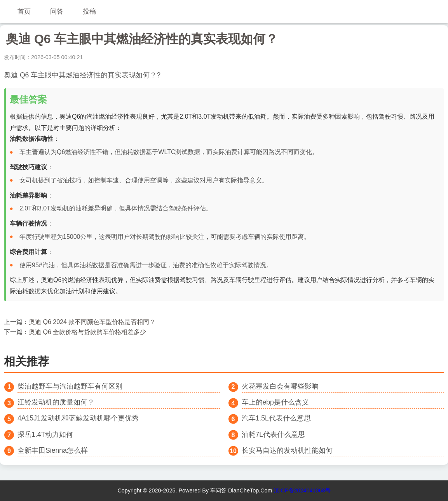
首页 (24, 11)
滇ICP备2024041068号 (302, 490)
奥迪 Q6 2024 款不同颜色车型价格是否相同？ (92, 322)
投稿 (89, 11)
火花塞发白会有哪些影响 (280, 386)
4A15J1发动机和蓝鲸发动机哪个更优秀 (78, 418)
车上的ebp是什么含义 (275, 402)
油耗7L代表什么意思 (274, 434)
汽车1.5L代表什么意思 (276, 418)
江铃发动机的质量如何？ (56, 402)
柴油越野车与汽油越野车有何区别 (70, 386)
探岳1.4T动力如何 (45, 434)
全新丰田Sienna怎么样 (53, 450)
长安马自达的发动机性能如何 (287, 450)
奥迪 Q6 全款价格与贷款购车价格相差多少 (87, 332)
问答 (57, 11)
